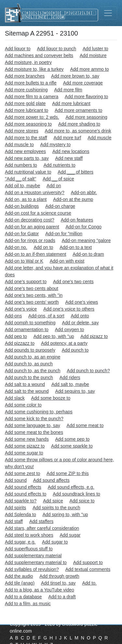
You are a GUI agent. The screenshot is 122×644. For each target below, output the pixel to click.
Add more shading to (79, 124)
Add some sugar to (24, 453)
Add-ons (13, 316)
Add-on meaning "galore (86, 240)
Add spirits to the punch (56, 508)
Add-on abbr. (84, 192)
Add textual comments (88, 569)
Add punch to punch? (88, 371)
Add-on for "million (64, 234)
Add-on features (77, 220)
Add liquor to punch (57, 49)
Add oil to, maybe (22, 186)
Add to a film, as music (28, 604)
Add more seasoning (86, 117)
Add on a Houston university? (35, 192)
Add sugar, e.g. (20, 542)
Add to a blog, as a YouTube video (40, 590)
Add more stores (22, 131)
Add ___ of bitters (75, 172)
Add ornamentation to (27, 330)
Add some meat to (85, 425)
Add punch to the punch (29, 377)
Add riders (70, 377)
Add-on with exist (67, 261)
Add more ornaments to (78, 110)
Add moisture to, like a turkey (34, 69)
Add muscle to (19, 145)
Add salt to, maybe (70, 384)
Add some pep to (73, 439)
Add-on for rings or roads (30, 240)
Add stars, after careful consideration (42, 528)
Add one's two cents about (32, 288)
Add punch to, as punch (29, 364)
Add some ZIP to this (68, 473)
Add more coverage (83, 83)
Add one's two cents (73, 282)
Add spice (53, 501)
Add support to (88, 562)
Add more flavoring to (86, 97)
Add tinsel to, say (58, 583)
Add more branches (25, 76)
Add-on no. (16, 247)
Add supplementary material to (36, 562)
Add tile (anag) (20, 583)
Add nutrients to (60, 165)
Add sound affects (51, 480)
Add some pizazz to (25, 446)
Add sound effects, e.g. (71, 487)
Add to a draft (62, 597)
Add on (54, 186)
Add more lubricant (71, 103)
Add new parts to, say (27, 158)
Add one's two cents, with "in (34, 295)
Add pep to (16, 336)
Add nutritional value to (28, 172)
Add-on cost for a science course (38, 213)
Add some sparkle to (72, 446)
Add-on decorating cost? (30, 220)
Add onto (80, 316)
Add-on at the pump (73, 199)
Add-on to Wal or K (24, 261)
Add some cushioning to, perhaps (39, 412)
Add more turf (68, 138)
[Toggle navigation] (108, 13)
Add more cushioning (26, 90)
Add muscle (99, 138)
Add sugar (70, 535)
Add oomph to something (30, 323)
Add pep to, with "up (54, 336)
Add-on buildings (22, 206)
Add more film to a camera (32, 97)
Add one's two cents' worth (32, 302)
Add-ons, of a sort (46, 316)
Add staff (14, 521)
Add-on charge (60, 206)
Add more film (68, 90)
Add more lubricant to (27, 110)
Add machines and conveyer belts (39, 55)
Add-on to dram (88, 254)
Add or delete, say (81, 323)
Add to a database (23, 597)
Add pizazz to (94, 336)
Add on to (43, 247)
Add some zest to (22, 473)
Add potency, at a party (64, 343)
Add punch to (75, 350)
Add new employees (25, 151)
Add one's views (82, 302)
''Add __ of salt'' (20, 179)
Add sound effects (23, 487)
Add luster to (95, 49)
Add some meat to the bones (34, 432)
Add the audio (19, 576)
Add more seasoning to (28, 124)
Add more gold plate (25, 103)
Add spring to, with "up (65, 514)
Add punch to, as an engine (33, 357)
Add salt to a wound (25, 384)
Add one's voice (21, 309)
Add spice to (82, 501)
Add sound (16, 480)
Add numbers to (21, 165)
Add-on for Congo (83, 227)
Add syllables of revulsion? (32, 569)
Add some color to (23, 405)
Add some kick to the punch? (34, 419)
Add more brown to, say (75, 76)
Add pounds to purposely (30, 350)
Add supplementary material (33, 556)
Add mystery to (55, 145)
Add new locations (71, 151)
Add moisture (93, 55)
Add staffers (41, 521)
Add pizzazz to (20, 343)
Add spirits (15, 508)
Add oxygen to (70, 330)
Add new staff (69, 158)
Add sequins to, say (75, 391)
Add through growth (59, 576)
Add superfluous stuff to (29, 549)
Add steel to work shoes (29, 535)
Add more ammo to (89, 69)
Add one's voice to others (69, 309)
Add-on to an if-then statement (35, 254)
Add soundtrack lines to (76, 494)
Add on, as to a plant (26, 199)
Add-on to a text (76, 247)
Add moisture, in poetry (28, 62)
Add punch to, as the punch (33, 371)
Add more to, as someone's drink (78, 131)
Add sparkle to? (21, 501)
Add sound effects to (26, 494)
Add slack (15, 398)
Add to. (89, 583)
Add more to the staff (26, 138)
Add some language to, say (33, 425)
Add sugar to (55, 542)
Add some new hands (27, 439)
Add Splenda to (20, 514)
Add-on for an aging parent (32, 227)
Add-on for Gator (22, 234)
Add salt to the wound (27, 391)
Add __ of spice (58, 179)
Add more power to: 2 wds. (32, 117)
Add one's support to (26, 282)
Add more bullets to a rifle (31, 83)
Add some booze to (51, 398)
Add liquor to (18, 49)
